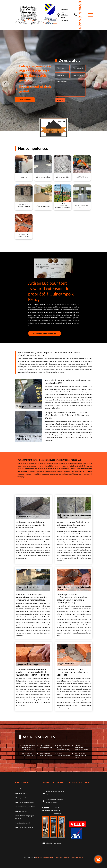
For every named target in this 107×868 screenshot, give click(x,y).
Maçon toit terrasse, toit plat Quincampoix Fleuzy (64, 748)
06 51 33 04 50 (80, 23)
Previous (5, 84)
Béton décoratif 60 (21, 811)
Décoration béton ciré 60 (23, 823)
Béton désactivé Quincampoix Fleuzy (46, 754)
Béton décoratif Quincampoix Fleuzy (46, 747)
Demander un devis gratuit (45, 333)
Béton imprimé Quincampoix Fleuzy (28, 754)
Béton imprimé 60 (20, 798)
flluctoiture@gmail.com (54, 843)
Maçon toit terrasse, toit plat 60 (25, 807)
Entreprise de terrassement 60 (24, 802)
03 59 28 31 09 (80, 8)
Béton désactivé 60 (21, 793)
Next (95, 84)
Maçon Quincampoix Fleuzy (64, 754)
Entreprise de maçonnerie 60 (24, 827)
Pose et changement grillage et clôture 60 (25, 817)
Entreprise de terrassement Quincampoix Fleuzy (81, 748)
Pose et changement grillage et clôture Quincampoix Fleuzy (29, 748)
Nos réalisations (25, 100)
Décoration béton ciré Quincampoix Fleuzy (80, 755)
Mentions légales (63, 858)
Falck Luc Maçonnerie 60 (45, 858)
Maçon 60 (18, 789)
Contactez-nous (77, 858)
